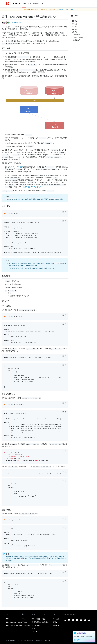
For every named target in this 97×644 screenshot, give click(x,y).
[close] (93, 633)
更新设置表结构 (78, 37)
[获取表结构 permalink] (13, 306)
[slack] (81, 620)
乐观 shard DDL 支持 (16, 167)
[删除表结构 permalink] (13, 510)
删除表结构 (77, 40)
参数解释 (75, 29)
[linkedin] (73, 620)
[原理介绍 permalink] (12, 48)
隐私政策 (39, 640)
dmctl (4, 27)
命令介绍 (75, 27)
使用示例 (75, 32)
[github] (65, 620)
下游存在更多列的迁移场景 (32, 187)
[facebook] (77, 620)
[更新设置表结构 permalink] (16, 394)
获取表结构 (77, 35)
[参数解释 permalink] (12, 276)
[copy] (66, 212)
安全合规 (47, 640)
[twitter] (69, 620)
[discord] (85, 620)
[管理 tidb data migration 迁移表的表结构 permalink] (59, 17)
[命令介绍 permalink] (12, 206)
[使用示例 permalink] (12, 301)
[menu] (4, 4)
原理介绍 (75, 24)
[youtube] (89, 620)
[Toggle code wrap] (63, 212)
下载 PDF (75, 16)
